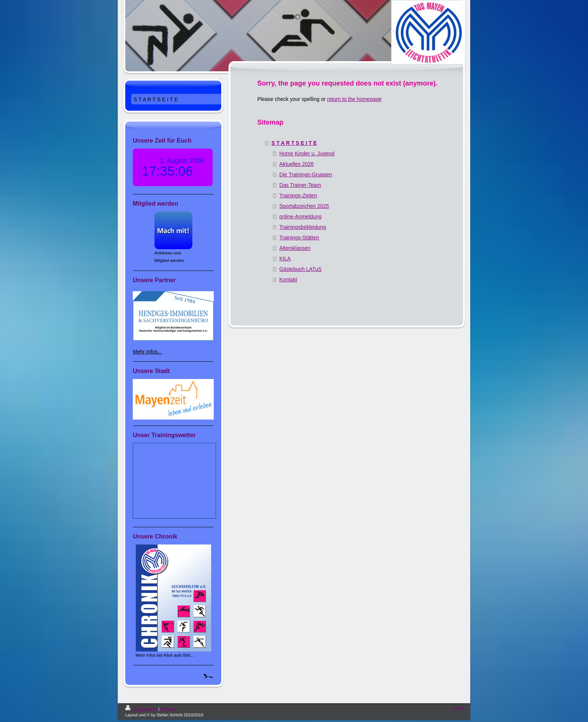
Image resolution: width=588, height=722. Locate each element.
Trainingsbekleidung (303, 227)
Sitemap (168, 709)
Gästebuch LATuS (301, 269)
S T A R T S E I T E (294, 143)
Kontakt (288, 280)
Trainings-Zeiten (298, 196)
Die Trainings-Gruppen (306, 174)
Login (458, 708)
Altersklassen (295, 248)
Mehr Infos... (147, 352)
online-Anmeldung (301, 217)
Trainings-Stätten (299, 238)
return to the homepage (354, 99)
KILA (285, 259)
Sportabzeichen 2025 (304, 206)
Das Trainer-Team (300, 185)
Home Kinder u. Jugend (307, 153)
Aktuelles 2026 (297, 164)
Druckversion (142, 709)
